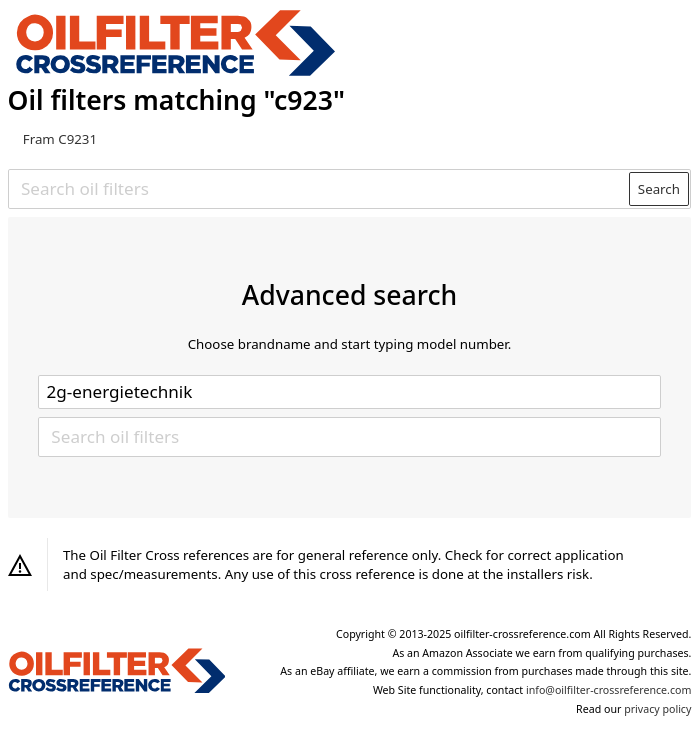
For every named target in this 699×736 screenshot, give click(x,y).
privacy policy (657, 709)
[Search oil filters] (319, 189)
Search (659, 189)
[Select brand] (349, 392)
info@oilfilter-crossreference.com (608, 690)
